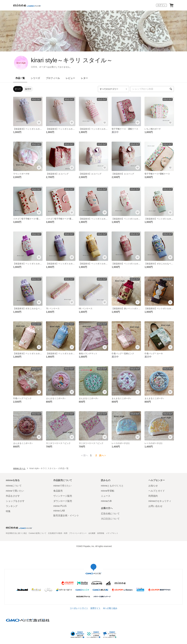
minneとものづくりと (112, 486)
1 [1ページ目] (91, 455)
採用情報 (101, 533)
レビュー (70, 78)
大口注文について (110, 519)
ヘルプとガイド (157, 491)
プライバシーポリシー (78, 533)
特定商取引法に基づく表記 (16, 533)
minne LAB (59, 511)
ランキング (12, 506)
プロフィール (53, 78)
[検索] (171, 89)
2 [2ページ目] (96, 455)
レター (84, 78)
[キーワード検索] (152, 89)
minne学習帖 (108, 491)
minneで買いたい (15, 491)
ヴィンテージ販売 (63, 496)
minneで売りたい (62, 486)
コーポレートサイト (79, 608)
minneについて (14, 486)
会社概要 (92, 533)
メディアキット (112, 533)
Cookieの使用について (37, 533)
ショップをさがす (15, 501)
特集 (8, 511)
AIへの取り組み (110, 608)
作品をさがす (13, 496)
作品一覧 (20, 78)
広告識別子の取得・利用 (58, 533)
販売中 (28, 89)
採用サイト (96, 608)
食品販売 (58, 491)
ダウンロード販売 (63, 501)
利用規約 (153, 496)
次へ (103, 455)
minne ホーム (19, 468)
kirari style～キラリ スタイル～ (72, 60)
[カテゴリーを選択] (114, 89)
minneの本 (107, 501)
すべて (18, 89)
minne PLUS (60, 506)
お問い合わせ (155, 506)
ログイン (161, 5)
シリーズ (35, 78)
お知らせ (153, 486)
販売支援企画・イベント (66, 515)
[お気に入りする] (39, 123)
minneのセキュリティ (160, 501)
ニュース (106, 496)
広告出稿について (110, 514)
